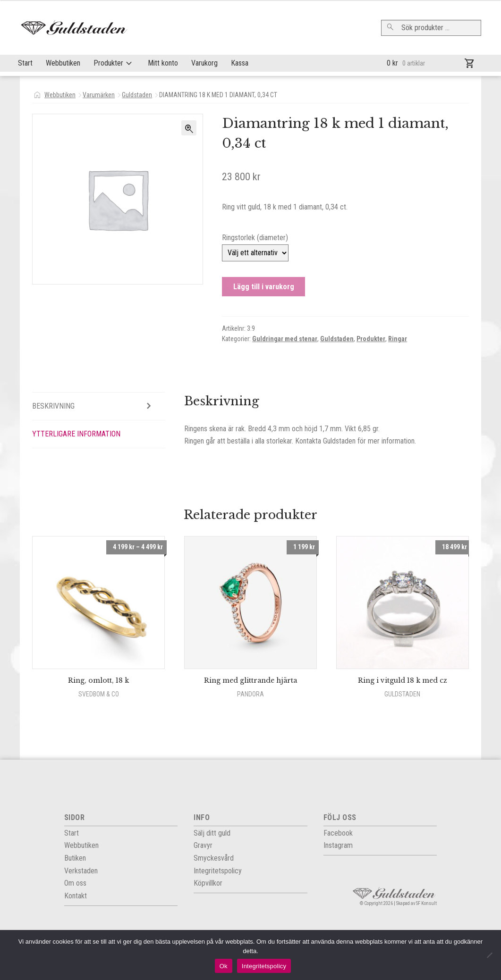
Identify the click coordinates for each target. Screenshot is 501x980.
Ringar (398, 339)
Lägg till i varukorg (264, 287)
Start (25, 63)
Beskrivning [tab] (53, 406)
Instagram (338, 845)
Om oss (75, 883)
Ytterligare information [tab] (76, 434)
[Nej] (489, 955)
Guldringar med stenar (285, 339)
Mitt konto (163, 63)
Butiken (75, 858)
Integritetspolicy (264, 966)
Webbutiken (63, 63)
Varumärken (99, 95)
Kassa (240, 63)
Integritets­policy (218, 871)
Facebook (338, 833)
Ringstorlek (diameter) (255, 238)
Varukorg (204, 63)
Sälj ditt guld (212, 833)
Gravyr (203, 845)
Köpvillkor (208, 883)
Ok (224, 966)
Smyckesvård (214, 858)
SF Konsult (426, 903)
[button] (189, 128)
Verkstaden (81, 871)
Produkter (108, 63)
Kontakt (76, 896)
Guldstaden (137, 95)
